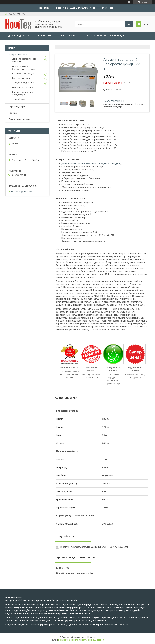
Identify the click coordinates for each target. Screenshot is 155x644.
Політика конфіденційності (93, 640)
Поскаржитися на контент (69, 640)
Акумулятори (94, 36)
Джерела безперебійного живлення (79, 164)
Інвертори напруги (21, 78)
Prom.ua (92, 637)
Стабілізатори (43, 36)
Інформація (117, 36)
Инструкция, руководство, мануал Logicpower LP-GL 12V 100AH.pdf (94, 547)
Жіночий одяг (19, 99)
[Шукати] (129, 24)
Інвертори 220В (69, 36)
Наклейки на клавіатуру (24, 87)
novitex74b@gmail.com (22, 192)
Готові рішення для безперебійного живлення (24, 68)
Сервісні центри (17, 107)
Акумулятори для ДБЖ (23, 83)
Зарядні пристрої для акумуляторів (23, 93)
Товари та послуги (18, 54)
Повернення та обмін (19, 119)
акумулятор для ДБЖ (109, 164)
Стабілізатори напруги (23, 74)
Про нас (13, 113)
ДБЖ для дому (17, 36)
